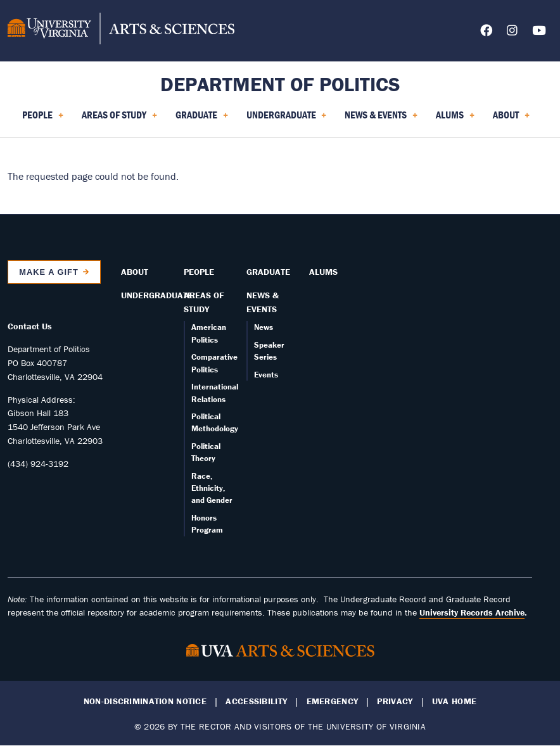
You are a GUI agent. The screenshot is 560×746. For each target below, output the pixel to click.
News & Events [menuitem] (381, 119)
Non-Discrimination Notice (145, 701)
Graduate (268, 272)
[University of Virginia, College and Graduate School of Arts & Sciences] (121, 30)
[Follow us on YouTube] (539, 33)
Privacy (395, 701)
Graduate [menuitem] (202, 119)
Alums (323, 272)
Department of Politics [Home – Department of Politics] (280, 84)
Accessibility (256, 701)
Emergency (333, 701)
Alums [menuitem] (455, 119)
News (264, 327)
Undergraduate (157, 295)
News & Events (263, 302)
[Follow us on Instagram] (512, 33)
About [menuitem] (511, 119)
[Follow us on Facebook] (486, 33)
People (199, 272)
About (135, 272)
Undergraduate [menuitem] (287, 119)
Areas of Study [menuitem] (119, 119)
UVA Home (454, 701)
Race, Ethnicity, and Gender (212, 488)
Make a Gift (49, 272)
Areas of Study (204, 302)
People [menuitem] (43, 119)
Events (266, 375)
